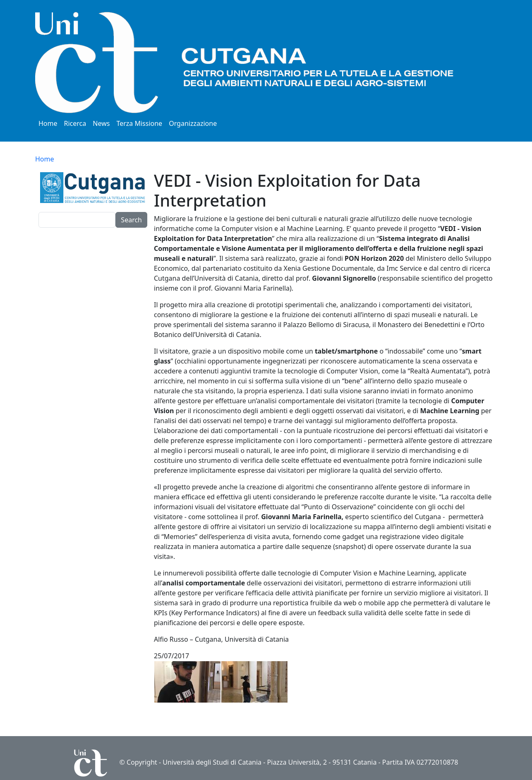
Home (48, 123)
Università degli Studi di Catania (212, 762)
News (101, 123)
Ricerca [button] (75, 123)
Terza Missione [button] (139, 123)
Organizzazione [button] (193, 123)
